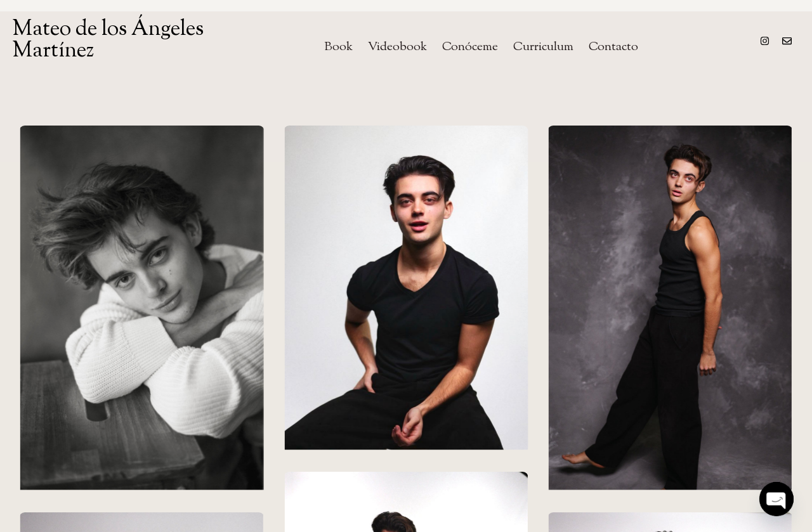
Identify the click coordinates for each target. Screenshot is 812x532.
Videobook (397, 47)
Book (338, 47)
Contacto (613, 47)
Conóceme (470, 47)
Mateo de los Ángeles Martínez (108, 40)
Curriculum (543, 47)
